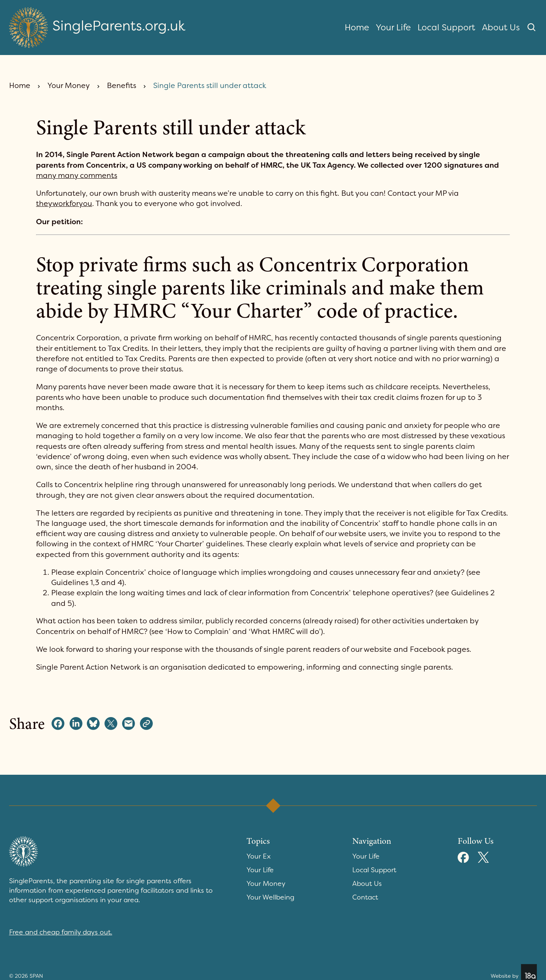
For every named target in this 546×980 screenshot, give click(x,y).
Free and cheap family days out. (61, 932)
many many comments (77, 175)
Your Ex (259, 856)
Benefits (122, 86)
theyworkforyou (64, 204)
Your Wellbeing (270, 897)
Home (357, 27)
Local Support (446, 27)
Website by (514, 972)
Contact (365, 897)
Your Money (69, 86)
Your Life (393, 27)
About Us (501, 27)
